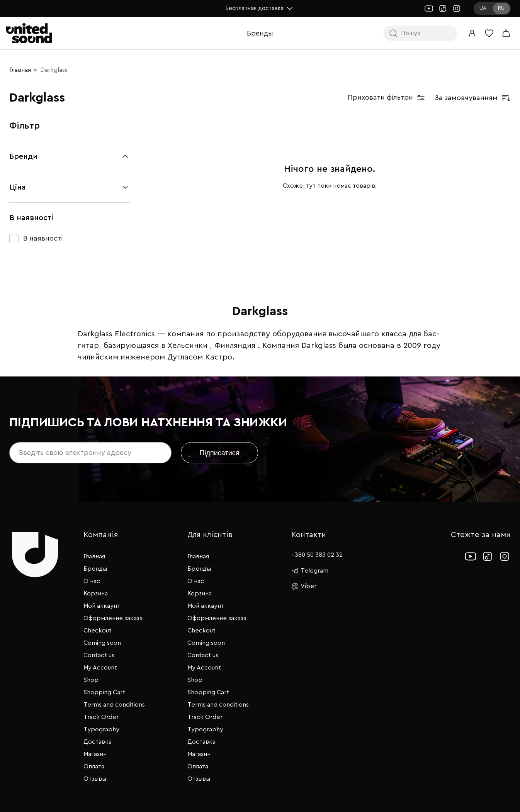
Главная (20, 70)
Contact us (99, 655)
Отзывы (95, 779)
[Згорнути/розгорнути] (125, 156)
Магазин (95, 754)
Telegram (310, 571)
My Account (100, 668)
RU (501, 8)
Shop (91, 680)
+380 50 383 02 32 (317, 555)
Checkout (98, 631)
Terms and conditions (114, 705)
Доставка (98, 742)
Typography (101, 729)
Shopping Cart (104, 692)
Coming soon (102, 643)
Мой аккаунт (102, 606)
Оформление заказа (113, 618)
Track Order (101, 717)
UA (483, 8)
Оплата (94, 766)
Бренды (260, 33)
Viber (304, 587)
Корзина (96, 593)
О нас (92, 581)
